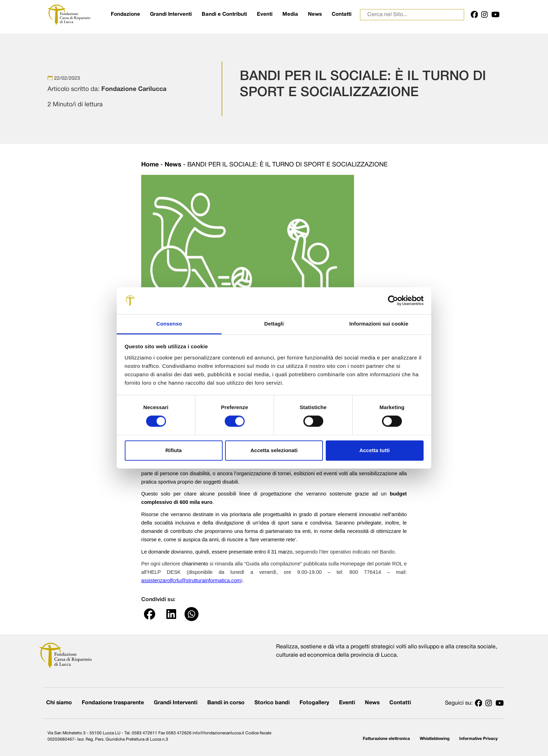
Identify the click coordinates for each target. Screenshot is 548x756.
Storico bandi (272, 703)
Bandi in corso (226, 703)
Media (290, 14)
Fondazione (125, 14)
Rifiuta (174, 450)
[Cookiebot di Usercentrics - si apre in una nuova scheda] (393, 301)
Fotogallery (314, 703)
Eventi (265, 14)
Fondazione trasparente (113, 703)
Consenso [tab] (169, 324)
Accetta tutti (374, 450)
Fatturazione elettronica (386, 739)
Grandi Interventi (171, 14)
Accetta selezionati (274, 450)
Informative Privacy (478, 739)
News (315, 14)
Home (150, 165)
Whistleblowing (435, 739)
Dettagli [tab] (274, 324)
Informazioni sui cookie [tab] (379, 324)
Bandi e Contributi (224, 14)
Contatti (342, 14)
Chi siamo (59, 703)
